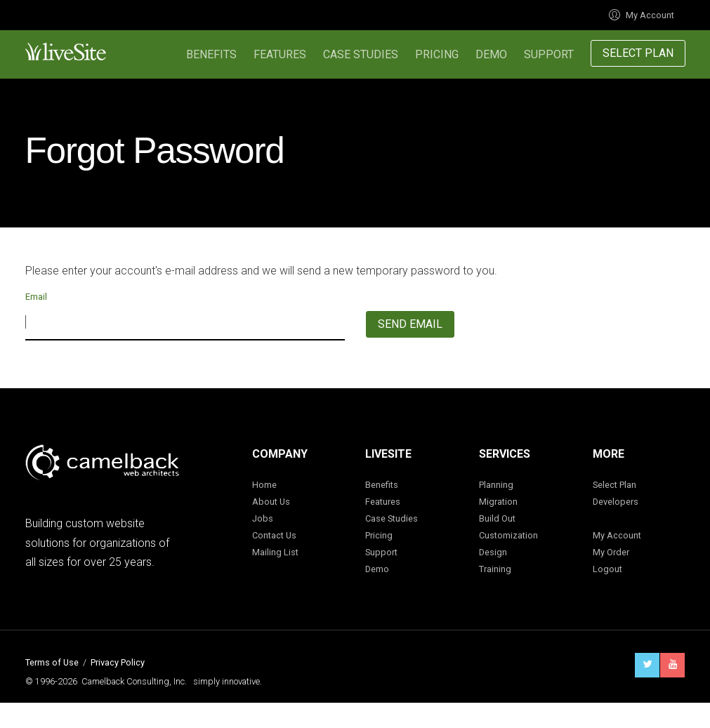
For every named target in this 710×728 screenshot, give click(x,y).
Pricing (437, 54)
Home (264, 485)
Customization (508, 535)
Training (495, 569)
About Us (271, 502)
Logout (607, 569)
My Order (611, 552)
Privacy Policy (118, 662)
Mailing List (275, 552)
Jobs (263, 518)
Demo (491, 54)
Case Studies (361, 54)
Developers (616, 502)
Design (493, 552)
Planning (496, 485)
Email (36, 297)
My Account (642, 15)
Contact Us (274, 535)
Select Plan (638, 53)
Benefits (211, 54)
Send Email (410, 324)
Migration (498, 502)
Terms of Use (52, 662)
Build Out (497, 518)
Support (549, 54)
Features (280, 54)
